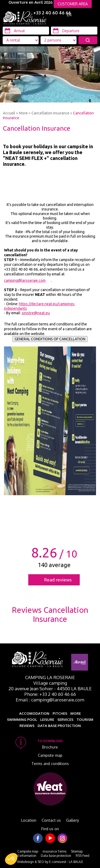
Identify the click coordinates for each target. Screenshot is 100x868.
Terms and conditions (50, 764)
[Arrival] (26, 31)
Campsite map (50, 755)
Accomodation (34, 713)
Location (29, 820)
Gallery (73, 820)
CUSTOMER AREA (73, 4)
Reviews (27, 726)
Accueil (9, 113)
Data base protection (59, 726)
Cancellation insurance (50, 113)
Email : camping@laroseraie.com (50, 700)
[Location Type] (59, 40)
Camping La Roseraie (50, 677)
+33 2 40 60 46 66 (52, 13)
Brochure (50, 747)
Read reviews (58, 580)
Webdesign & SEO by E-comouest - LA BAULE (50, 862)
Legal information (23, 856)
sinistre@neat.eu (36, 313)
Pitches (60, 713)
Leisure (47, 720)
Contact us (51, 820)
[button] (11, 859)
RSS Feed (83, 856)
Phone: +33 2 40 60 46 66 (50, 694)
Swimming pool (22, 720)
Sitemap (77, 851)
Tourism (85, 720)
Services (65, 720)
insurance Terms (55, 851)
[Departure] (74, 31)
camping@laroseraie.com (25, 280)
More (23, 113)
